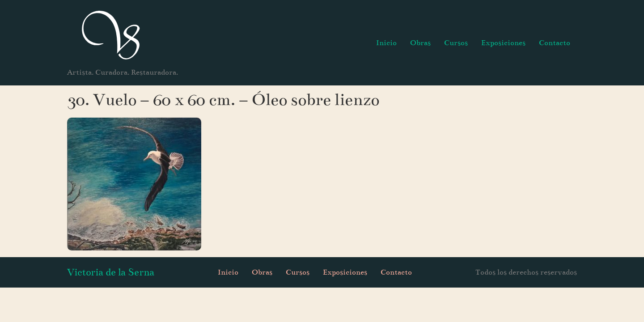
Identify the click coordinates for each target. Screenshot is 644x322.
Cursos (456, 43)
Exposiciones (503, 43)
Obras (420, 43)
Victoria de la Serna (111, 272)
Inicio (386, 43)
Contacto (555, 43)
